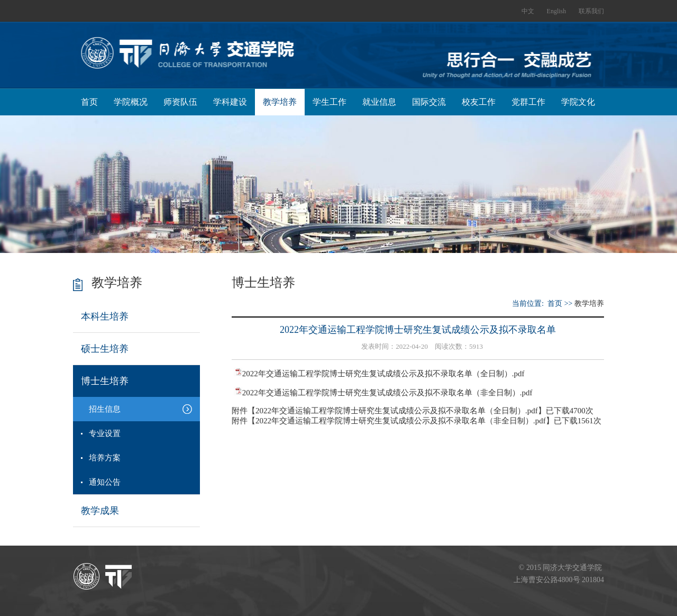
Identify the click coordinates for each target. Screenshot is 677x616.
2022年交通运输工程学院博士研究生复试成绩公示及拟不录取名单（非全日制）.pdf (387, 393)
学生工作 (330, 102)
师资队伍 (180, 102)
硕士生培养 (105, 349)
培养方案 (105, 458)
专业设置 (105, 433)
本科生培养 (105, 316)
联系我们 (591, 11)
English (557, 11)
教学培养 (280, 102)
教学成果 (100, 511)
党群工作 (528, 102)
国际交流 (429, 102)
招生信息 (105, 409)
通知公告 (105, 482)
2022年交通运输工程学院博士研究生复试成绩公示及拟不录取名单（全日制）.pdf (383, 374)
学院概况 (131, 102)
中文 (528, 11)
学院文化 (578, 102)
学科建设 (230, 102)
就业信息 (379, 102)
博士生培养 (105, 381)
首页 (89, 102)
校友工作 (479, 102)
